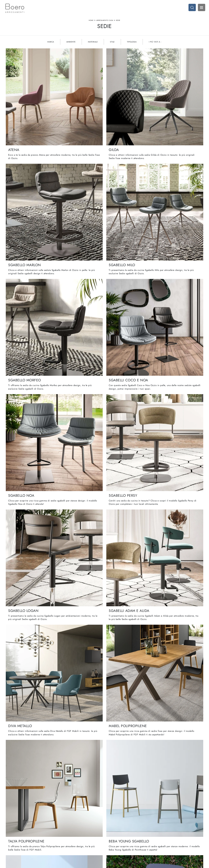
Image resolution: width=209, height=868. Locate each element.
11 (122, 755)
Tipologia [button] (132, 46)
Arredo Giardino (157, 836)
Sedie (118, 22)
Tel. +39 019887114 (29, 839)
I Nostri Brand (69, 833)
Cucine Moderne (114, 827)
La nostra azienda (71, 827)
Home (91, 22)
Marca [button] (51, 46)
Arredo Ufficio (156, 833)
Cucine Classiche (114, 830)
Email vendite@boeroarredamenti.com (37, 842)
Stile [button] (112, 46)
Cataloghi (67, 836)
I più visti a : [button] (155, 46)
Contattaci (67, 839)
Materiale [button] (93, 46)
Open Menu (201, 8)
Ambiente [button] (71, 46)
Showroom (68, 830)
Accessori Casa (156, 830)
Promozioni (111, 836)
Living (109, 833)
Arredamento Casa (105, 22)
